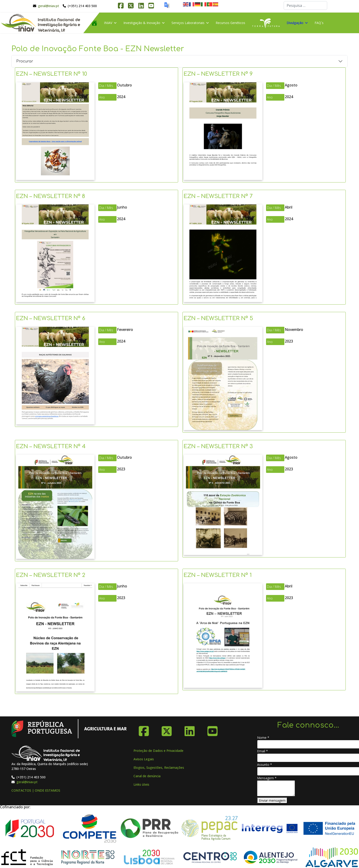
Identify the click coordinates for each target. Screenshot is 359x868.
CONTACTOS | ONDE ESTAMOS (36, 790)
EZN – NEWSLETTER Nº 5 (218, 318)
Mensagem (267, 778)
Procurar (25, 61)
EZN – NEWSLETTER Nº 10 (52, 74)
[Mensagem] (276, 788)
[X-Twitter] (167, 729)
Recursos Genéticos (230, 23)
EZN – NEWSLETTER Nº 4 (51, 446)
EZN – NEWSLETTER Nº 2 (51, 575)
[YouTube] (212, 729)
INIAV (108, 23)
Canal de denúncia (147, 776)
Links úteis (141, 784)
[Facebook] (144, 729)
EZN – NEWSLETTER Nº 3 (218, 446)
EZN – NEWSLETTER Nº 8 (51, 196)
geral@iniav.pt (49, 6)
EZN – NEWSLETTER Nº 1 (218, 575)
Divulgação (295, 23)
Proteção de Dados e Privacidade (158, 751)
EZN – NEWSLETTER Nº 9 (218, 74)
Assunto (265, 765)
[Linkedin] (190, 729)
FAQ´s (319, 23)
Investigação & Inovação (142, 23)
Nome (263, 738)
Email (262, 751)
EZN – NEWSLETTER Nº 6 (51, 318)
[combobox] (305, 5)
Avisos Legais (144, 759)
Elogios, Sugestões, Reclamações (159, 768)
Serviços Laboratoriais (188, 23)
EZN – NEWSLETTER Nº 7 (218, 196)
